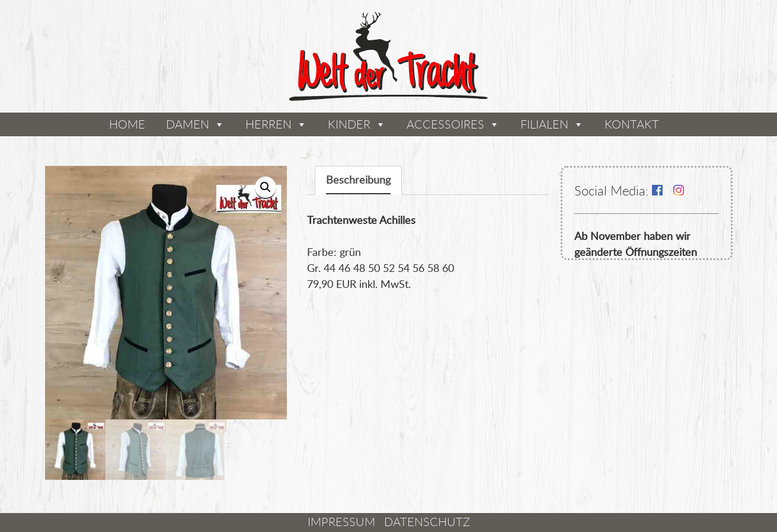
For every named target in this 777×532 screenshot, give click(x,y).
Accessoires (445, 124)
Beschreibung (358, 180)
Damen (188, 124)
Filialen (544, 124)
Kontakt (632, 124)
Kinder (349, 124)
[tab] (358, 180)
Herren (268, 124)
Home (127, 124)
